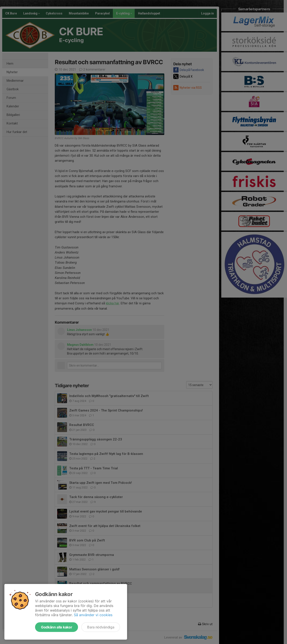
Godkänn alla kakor (57, 627)
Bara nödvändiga (101, 627)
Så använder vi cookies (93, 615)
